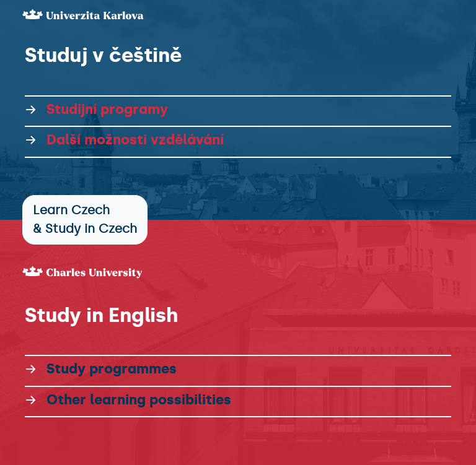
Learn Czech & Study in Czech (85, 219)
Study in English (101, 315)
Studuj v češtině (103, 55)
